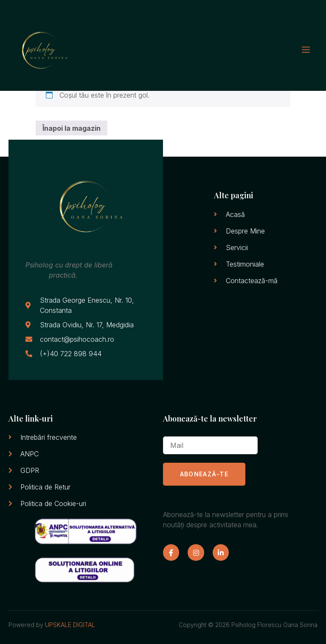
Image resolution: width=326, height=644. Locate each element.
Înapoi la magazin (72, 128)
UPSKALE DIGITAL (70, 625)
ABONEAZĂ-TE (204, 474)
